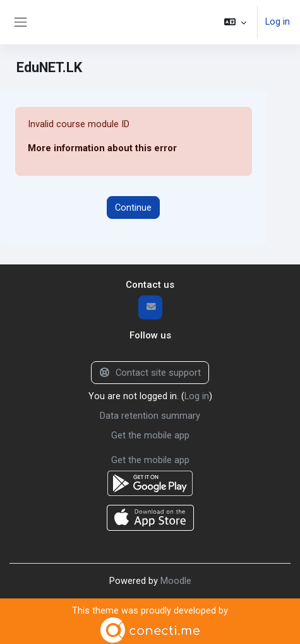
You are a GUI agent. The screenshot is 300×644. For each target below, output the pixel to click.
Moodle (176, 578)
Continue (133, 207)
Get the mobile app (150, 433)
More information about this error (103, 148)
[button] (235, 22)
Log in (278, 22)
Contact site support (150, 372)
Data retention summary (150, 414)
